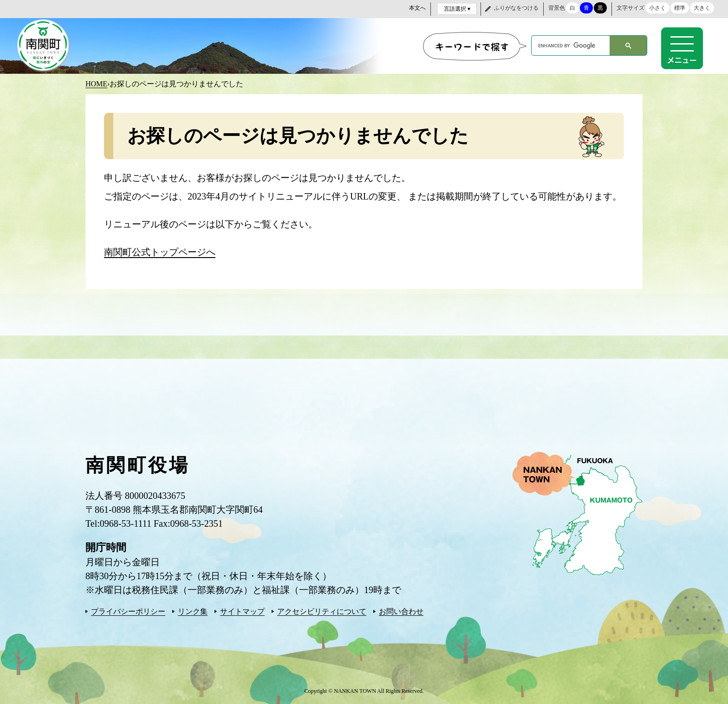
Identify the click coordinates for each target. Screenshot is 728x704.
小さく (657, 8)
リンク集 (193, 611)
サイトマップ (242, 611)
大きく (702, 8)
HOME (96, 83)
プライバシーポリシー (128, 611)
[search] (571, 45)
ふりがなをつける (516, 8)
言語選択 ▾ (457, 9)
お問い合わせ (401, 611)
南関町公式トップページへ (160, 252)
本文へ (417, 8)
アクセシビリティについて (322, 611)
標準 (680, 8)
